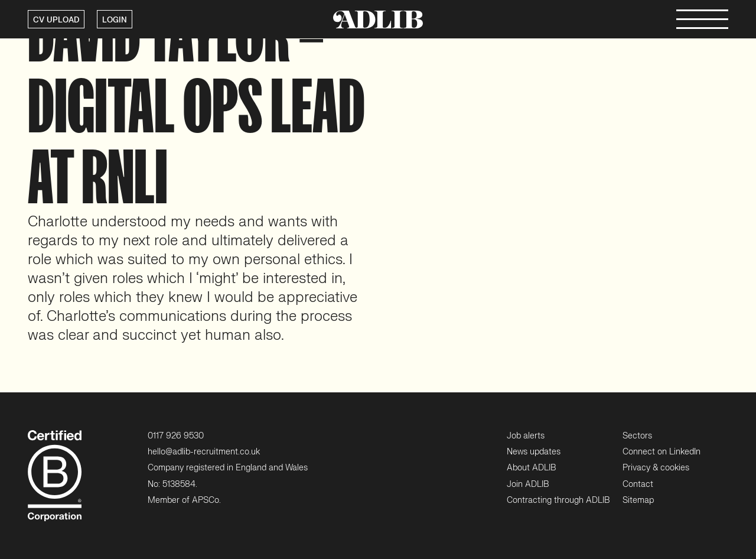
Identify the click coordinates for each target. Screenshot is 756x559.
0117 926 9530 (176, 436)
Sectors (637, 436)
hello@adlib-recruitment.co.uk (204, 452)
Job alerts (526, 436)
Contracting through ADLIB (558, 500)
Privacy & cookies (656, 468)
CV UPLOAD (56, 20)
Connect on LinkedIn (661, 452)
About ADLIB (531, 468)
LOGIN (115, 20)
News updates (534, 452)
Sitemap (638, 500)
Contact (638, 484)
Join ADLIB (528, 484)
